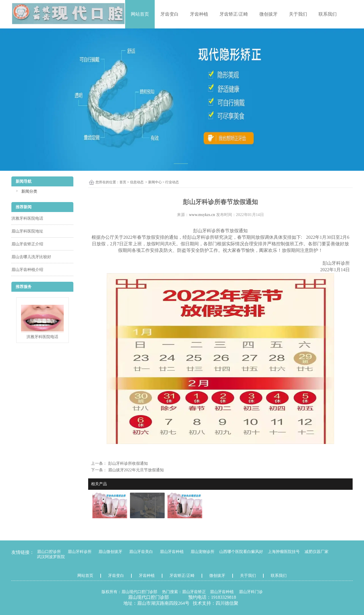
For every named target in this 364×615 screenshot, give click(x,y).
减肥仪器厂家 (317, 552)
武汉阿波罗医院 (51, 557)
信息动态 (137, 182)
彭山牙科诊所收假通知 (127, 463)
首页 (123, 182)
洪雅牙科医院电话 (27, 218)
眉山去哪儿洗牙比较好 (31, 257)
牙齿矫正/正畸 (234, 14)
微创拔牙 (268, 14)
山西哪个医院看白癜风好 (241, 552)
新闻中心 (155, 182)
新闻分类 (29, 191)
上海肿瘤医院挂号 (284, 552)
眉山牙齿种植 (172, 552)
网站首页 (140, 14)
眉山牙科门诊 (251, 592)
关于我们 (298, 14)
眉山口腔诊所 (49, 552)
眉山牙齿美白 (141, 552)
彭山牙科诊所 (207, 231)
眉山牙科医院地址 (27, 231)
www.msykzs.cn (202, 215)
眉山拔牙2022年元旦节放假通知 (135, 470)
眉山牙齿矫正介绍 (27, 244)
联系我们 (328, 14)
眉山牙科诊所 (80, 552)
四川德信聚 (227, 603)
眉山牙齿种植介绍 (27, 270)
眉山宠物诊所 (202, 552)
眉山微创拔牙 (110, 552)
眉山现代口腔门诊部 (139, 592)
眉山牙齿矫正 (194, 592)
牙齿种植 (199, 14)
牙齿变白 (169, 14)
